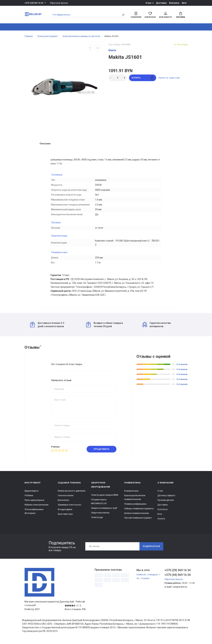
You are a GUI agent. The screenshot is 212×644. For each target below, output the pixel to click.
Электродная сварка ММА (105, 497)
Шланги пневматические (137, 516)
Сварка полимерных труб (104, 510)
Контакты (174, 3)
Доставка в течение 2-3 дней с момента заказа (47, 327)
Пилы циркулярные (34, 503)
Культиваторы (65, 516)
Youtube (145, 581)
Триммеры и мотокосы (69, 507)
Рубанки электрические (36, 507)
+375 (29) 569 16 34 (34, 3)
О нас (149, 3)
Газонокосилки (66, 498)
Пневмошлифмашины (135, 506)
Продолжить (102, 452)
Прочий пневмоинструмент (138, 520)
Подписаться (151, 549)
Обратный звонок (59, 3)
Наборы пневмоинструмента (139, 511)
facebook (141, 577)
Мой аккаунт (166, 15)
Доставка (161, 3)
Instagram (153, 577)
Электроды (97, 520)
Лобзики (29, 498)
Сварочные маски (100, 515)
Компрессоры (131, 493)
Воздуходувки (65, 512)
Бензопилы (64, 503)
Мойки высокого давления (72, 493)
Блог (184, 3)
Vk (138, 581)
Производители (166, 503)
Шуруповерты (32, 493)
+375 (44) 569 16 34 (176, 577)
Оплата (161, 521)
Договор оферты (166, 498)
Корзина (181, 15)
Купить (143, 78)
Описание (45, 144)
